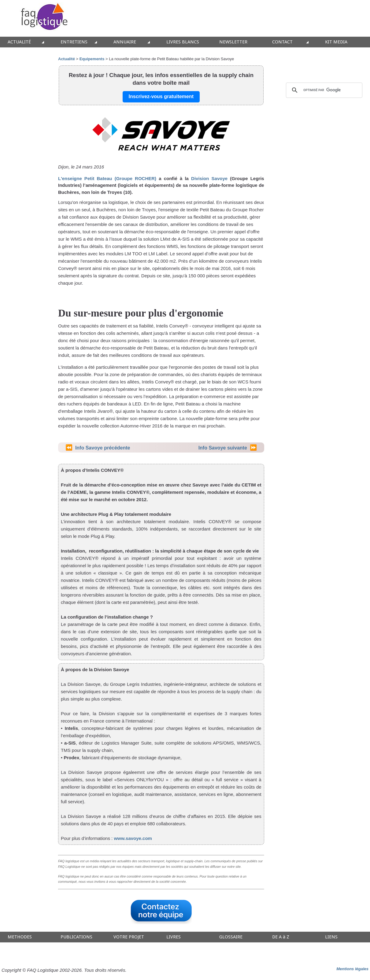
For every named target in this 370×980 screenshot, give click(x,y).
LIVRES (174, 937)
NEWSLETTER (233, 42)
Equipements (92, 59)
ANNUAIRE (125, 42)
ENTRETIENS (74, 42)
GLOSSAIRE (231, 937)
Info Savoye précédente (103, 448)
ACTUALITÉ (19, 42)
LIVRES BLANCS (183, 42)
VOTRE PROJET (129, 937)
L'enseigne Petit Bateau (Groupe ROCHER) (107, 178)
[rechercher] (323, 90)
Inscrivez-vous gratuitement (161, 96)
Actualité (67, 59)
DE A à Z (281, 937)
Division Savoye (209, 178)
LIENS (331, 937)
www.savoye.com (133, 838)
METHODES (20, 937)
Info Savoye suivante (223, 448)
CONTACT (282, 42)
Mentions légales (352, 969)
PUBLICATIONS (76, 937)
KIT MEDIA (336, 42)
